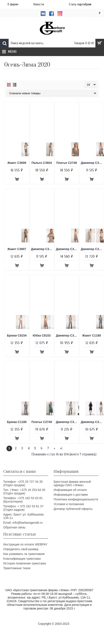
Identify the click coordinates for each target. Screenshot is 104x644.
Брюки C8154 (17, 335)
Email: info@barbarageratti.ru (23, 523)
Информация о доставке (71, 495)
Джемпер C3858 (92, 163)
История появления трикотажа (25, 563)
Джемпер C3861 (68, 335)
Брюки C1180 (17, 422)
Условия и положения (69, 504)
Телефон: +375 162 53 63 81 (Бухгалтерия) (23, 500)
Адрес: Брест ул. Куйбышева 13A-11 (23, 516)
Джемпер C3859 (43, 249)
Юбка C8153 (42, 335)
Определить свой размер (21, 549)
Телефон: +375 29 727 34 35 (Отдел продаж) (23, 483)
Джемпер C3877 (68, 422)
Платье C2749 (42, 422)
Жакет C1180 (92, 335)
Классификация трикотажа (22, 559)
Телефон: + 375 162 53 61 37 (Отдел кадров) (23, 508)
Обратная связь (14, 527)
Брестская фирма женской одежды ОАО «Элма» (72, 483)
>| (61, 448)
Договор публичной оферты (73, 509)
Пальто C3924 (42, 163)
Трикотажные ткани (17, 568)
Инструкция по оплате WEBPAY (25, 544)
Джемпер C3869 (68, 249)
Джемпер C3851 (92, 422)
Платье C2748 (67, 163)
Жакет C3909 (17, 163)
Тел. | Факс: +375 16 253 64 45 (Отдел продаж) (24, 492)
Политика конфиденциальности (76, 499)
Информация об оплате (70, 490)
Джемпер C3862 (92, 249)
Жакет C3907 (17, 249)
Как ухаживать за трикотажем (24, 554)
